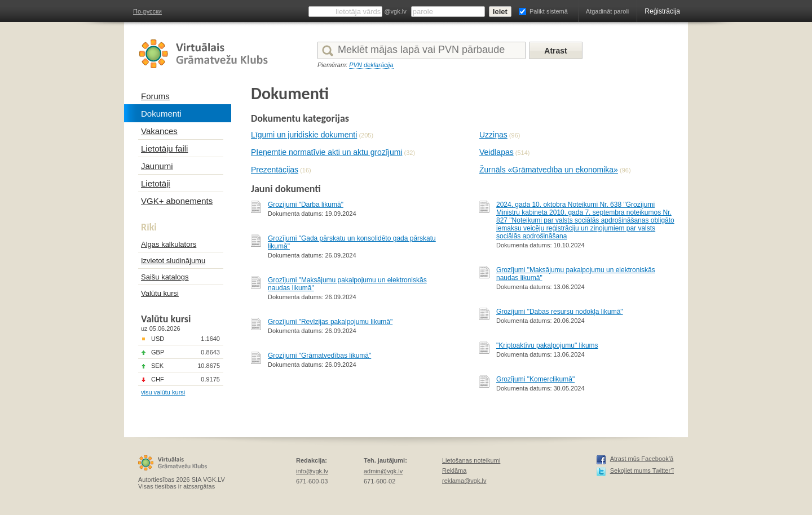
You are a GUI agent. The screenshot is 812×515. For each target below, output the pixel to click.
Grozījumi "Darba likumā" (306, 205)
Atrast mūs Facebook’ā (642, 459)
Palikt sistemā (549, 11)
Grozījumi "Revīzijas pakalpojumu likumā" (330, 322)
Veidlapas (497, 152)
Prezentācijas (275, 170)
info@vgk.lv (312, 471)
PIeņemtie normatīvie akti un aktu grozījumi (326, 152)
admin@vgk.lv (383, 471)
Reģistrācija (662, 11)
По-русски (147, 11)
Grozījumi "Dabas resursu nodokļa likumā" (560, 312)
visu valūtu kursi (163, 392)
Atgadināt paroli (607, 11)
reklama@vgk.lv (464, 481)
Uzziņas (493, 135)
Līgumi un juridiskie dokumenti (304, 135)
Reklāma (454, 470)
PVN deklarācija (371, 65)
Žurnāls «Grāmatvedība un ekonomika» (549, 170)
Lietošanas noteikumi (471, 460)
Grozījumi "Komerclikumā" (535, 379)
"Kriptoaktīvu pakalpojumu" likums (547, 345)
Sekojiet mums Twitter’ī (642, 470)
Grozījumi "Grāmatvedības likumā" (319, 356)
